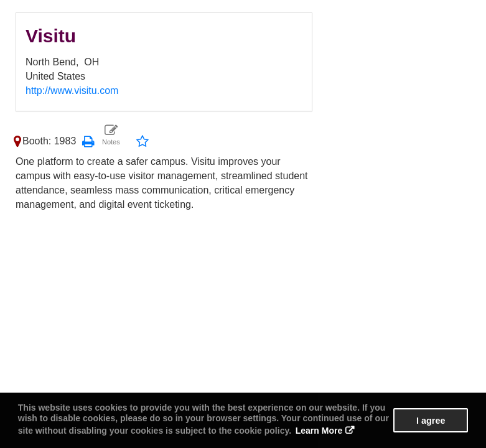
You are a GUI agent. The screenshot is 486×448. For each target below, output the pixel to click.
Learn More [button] (319, 431)
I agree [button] (431, 421)
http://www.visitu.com (72, 91)
